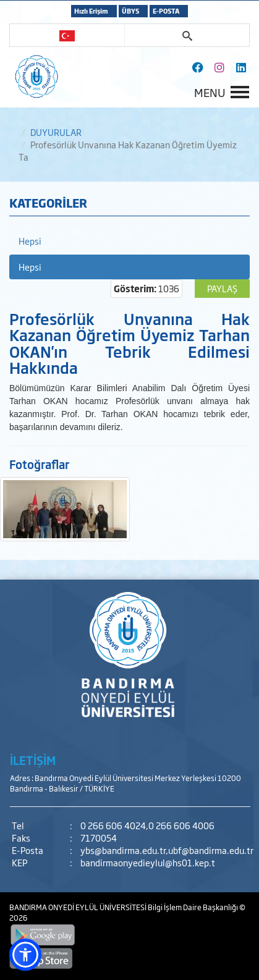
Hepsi (30, 241)
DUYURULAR (56, 132)
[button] (25, 955)
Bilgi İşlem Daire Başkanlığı (193, 907)
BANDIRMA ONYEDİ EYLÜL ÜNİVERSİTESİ (79, 907)
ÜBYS (130, 11)
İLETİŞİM (33, 760)
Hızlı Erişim (91, 11)
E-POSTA (166, 11)
